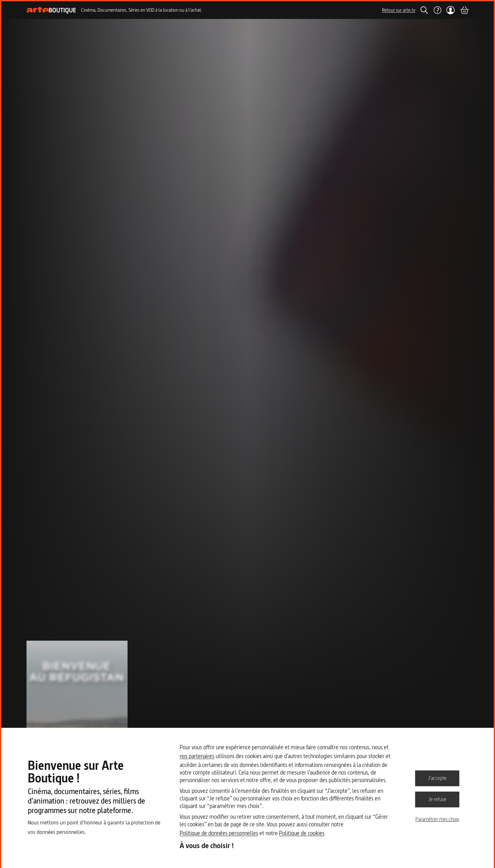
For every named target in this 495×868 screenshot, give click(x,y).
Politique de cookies (302, 833)
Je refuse (437, 799)
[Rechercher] (424, 10)
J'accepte (437, 778)
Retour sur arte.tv (399, 10)
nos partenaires (197, 756)
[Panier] (464, 10)
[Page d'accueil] (51, 10)
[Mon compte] (451, 10)
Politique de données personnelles (219, 833)
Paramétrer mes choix (437, 819)
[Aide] (437, 10)
